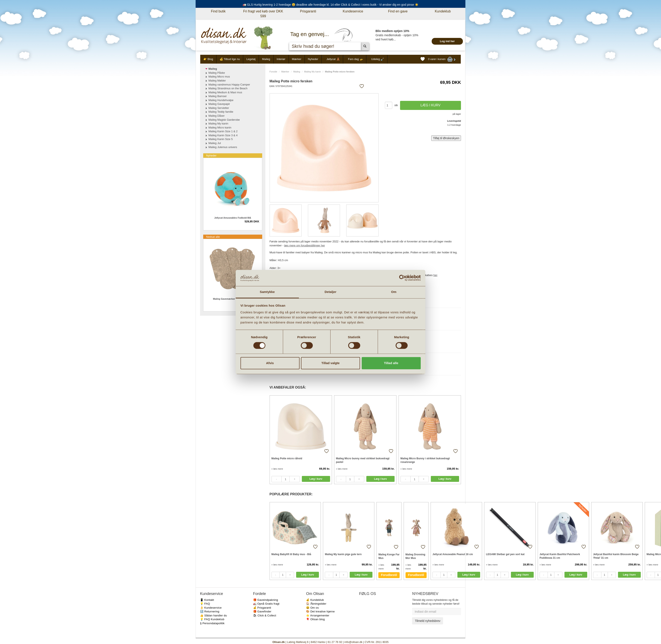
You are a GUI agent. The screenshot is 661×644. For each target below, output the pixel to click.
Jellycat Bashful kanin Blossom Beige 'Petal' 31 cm (616, 556)
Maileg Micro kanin (220, 128)
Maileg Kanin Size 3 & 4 (223, 135)
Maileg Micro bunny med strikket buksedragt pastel (363, 460)
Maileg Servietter (219, 108)
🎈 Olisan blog (315, 619)
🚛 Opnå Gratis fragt (266, 604)
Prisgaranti (308, 11)
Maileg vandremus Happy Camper (229, 85)
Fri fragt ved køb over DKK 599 (263, 14)
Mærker (297, 59)
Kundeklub (443, 11)
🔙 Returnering (210, 611)
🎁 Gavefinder (262, 611)
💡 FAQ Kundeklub (212, 619)
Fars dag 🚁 (355, 59)
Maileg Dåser (217, 116)
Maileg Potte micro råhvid (287, 458)
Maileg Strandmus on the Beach (228, 88)
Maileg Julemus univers (223, 147)
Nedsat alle (213, 237)
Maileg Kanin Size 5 (221, 139)
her (435, 275)
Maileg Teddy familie (221, 112)
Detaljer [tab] (330, 292)
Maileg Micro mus (219, 77)
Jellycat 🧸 (333, 59)
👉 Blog (208, 59)
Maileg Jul (215, 143)
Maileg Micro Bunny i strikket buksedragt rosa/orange (425, 460)
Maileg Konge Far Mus (389, 556)
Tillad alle (391, 363)
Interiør (281, 59)
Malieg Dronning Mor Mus (415, 556)
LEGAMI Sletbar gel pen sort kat (505, 554)
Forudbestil (389, 575)
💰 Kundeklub (315, 600)
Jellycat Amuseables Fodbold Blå (233, 218)
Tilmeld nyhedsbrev (428, 621)
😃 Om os (312, 608)
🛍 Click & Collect (265, 615)
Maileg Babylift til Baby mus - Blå (291, 554)
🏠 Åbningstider (316, 604)
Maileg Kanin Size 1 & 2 (223, 131)
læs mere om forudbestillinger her (305, 245)
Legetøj (251, 59)
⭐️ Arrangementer (318, 615)
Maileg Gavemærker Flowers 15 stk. (233, 299)
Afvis (270, 363)
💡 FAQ (205, 604)
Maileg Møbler (217, 81)
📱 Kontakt (207, 600)
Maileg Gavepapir (219, 104)
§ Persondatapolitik (212, 623)
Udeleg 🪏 (378, 59)
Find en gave (398, 11)
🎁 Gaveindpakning (266, 600)
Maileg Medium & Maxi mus (225, 92)
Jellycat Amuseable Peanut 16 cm (453, 554)
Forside (273, 72)
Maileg (266, 59)
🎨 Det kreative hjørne (320, 611)
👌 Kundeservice (211, 608)
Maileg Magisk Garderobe (224, 120)
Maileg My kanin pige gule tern (343, 554)
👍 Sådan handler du (214, 615)
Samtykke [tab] (267, 292)
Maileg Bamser (218, 96)
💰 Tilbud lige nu (230, 59)
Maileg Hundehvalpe (221, 100)
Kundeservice (353, 11)
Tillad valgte (330, 363)
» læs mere (277, 469)
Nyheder (313, 59)
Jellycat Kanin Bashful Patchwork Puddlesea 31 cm (560, 556)
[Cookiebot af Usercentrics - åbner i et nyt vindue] (402, 278)
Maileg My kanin (312, 72)
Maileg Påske (217, 73)
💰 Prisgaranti (262, 608)
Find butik (218, 11)
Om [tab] (394, 292)
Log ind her (447, 41)
